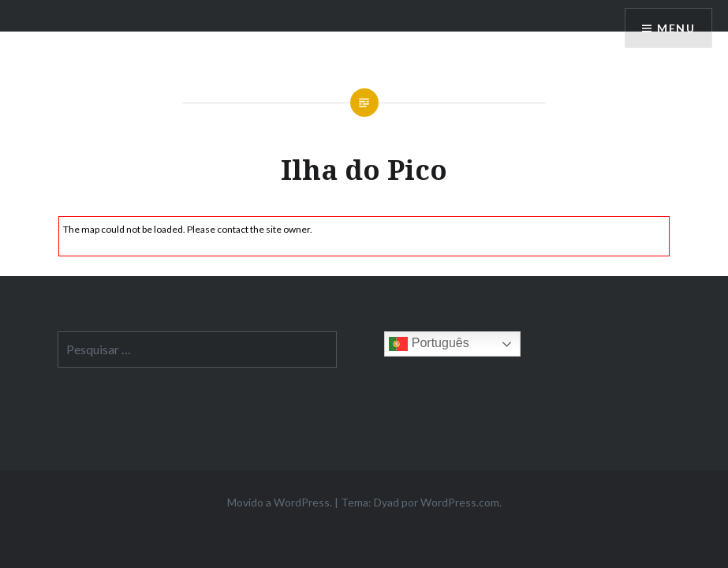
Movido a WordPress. (280, 502)
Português (429, 344)
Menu (676, 28)
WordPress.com (460, 502)
